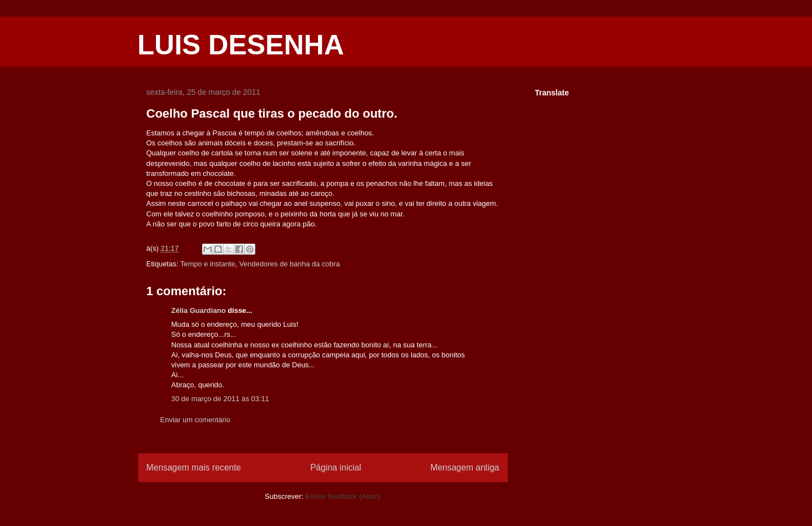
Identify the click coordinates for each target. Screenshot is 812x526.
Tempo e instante (208, 264)
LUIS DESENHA (241, 45)
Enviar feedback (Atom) (343, 496)
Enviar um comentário (195, 420)
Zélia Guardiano (199, 310)
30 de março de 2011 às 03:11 (220, 399)
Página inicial (336, 467)
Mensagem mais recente (194, 467)
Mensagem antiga (465, 467)
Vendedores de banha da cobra (289, 264)
